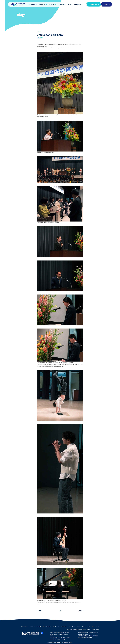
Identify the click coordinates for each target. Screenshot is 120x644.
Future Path (61, 4)
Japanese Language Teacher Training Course (79, 629)
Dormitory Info (47, 627)
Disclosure (56, 627)
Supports (52, 4)
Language (78, 4)
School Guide (31, 4)
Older (40, 611)
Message (32, 627)
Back (60, 611)
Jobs (107, 4)
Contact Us (94, 4)
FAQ (93, 627)
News (78, 627)
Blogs (83, 627)
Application (42, 4)
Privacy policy (95, 629)
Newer (80, 611)
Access (70, 4)
